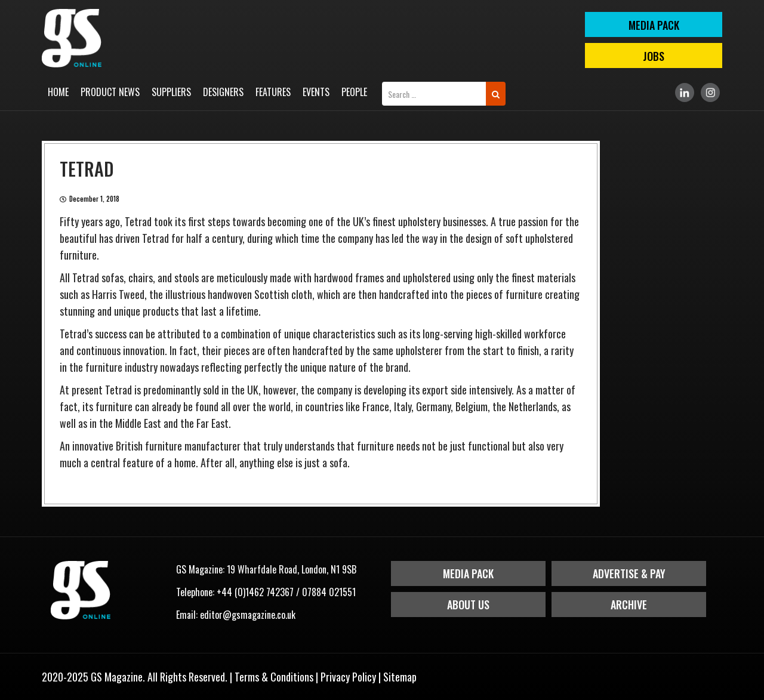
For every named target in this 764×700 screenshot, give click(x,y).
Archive (629, 605)
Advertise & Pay (629, 573)
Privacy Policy (348, 677)
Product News (110, 92)
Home (58, 92)
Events (316, 92)
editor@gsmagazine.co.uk (248, 615)
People (354, 92)
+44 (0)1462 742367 (255, 592)
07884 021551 (329, 592)
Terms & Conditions (274, 677)
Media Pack (468, 573)
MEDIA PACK (654, 25)
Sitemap (400, 677)
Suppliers (171, 92)
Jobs (654, 56)
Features (273, 92)
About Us (468, 605)
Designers (223, 92)
